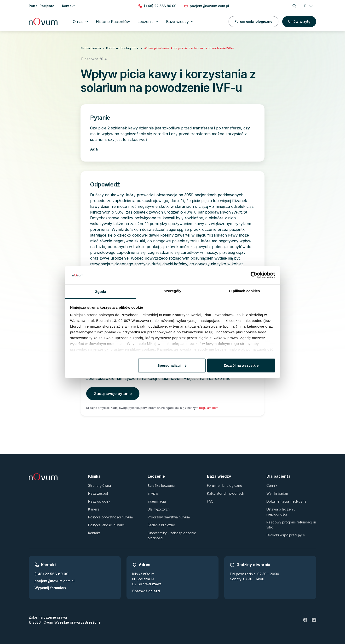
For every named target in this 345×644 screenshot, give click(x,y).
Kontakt (94, 533)
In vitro (153, 493)
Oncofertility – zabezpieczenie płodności (172, 535)
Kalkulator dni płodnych (226, 493)
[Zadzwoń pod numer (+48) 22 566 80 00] (160, 6)
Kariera (94, 509)
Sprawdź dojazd (146, 591)
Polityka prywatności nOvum (110, 517)
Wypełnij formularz (51, 588)
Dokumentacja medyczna (286, 501)
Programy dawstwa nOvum (169, 517)
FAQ (210, 501)
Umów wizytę (299, 21)
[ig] (314, 620)
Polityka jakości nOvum (106, 525)
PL (308, 6)
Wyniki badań (277, 493)
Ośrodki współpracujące (286, 535)
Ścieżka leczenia (161, 485)
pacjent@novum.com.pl (55, 581)
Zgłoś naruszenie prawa (48, 617)
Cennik (272, 485)
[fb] (305, 620)
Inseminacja (157, 501)
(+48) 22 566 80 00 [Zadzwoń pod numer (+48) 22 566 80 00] (52, 574)
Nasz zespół (98, 493)
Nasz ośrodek (99, 501)
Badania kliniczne (161, 525)
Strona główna (91, 48)
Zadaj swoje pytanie (113, 394)
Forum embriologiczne (253, 21)
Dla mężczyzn (159, 509)
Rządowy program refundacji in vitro (291, 525)
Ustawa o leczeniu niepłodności (281, 512)
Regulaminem (209, 408)
